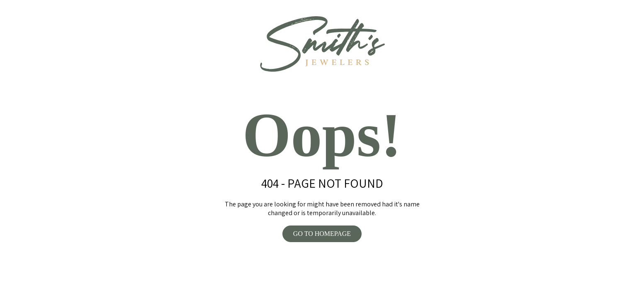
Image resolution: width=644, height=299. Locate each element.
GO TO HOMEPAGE (322, 234)
